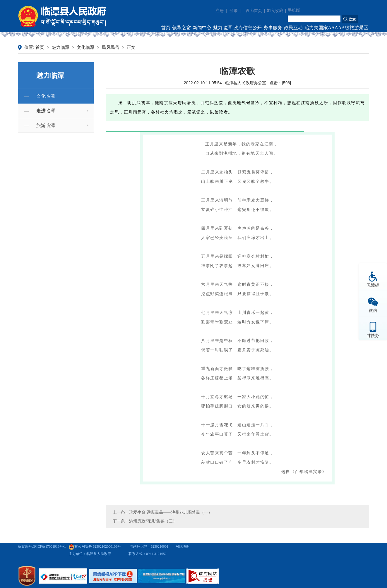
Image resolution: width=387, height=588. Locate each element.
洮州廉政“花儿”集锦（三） (153, 521)
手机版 (294, 10)
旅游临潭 (46, 125)
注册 (220, 11)
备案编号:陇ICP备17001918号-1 (42, 546)
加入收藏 (275, 11)
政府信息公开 (248, 28)
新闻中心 (202, 28)
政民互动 (293, 28)
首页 (166, 28)
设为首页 (254, 11)
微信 (373, 310)
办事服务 (273, 28)
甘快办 (373, 336)
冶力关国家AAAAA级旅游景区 (336, 28)
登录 (234, 11)
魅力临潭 (222, 28)
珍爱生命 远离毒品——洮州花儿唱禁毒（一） (171, 512)
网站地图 (182, 546)
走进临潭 (46, 111)
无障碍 (373, 285)
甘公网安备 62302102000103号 (95, 546)
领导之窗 (181, 28)
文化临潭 (85, 47)
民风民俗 (111, 47)
